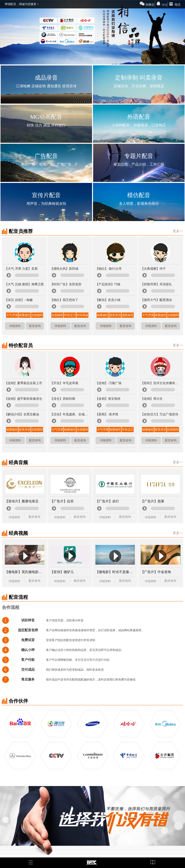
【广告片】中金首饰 (156, 572)
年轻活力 (70, 315)
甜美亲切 (115, 315)
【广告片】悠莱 (152, 501)
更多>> (178, 231)
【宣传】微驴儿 (62, 572)
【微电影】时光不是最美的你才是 (115, 572)
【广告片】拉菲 (62, 501)
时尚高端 (82, 315)
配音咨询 (35, 326)
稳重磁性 (25, 315)
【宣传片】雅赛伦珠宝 (22, 501)
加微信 (150, 5)
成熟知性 (128, 315)
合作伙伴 (18, 701)
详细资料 (15, 326)
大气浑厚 (12, 315)
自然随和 (37, 315)
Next (180, 30)
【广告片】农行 (107, 501)
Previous (5, 30)
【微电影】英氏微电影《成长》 (25, 572)
